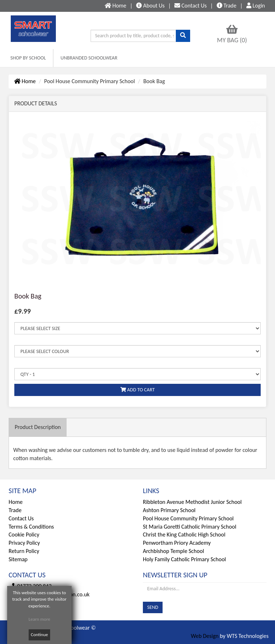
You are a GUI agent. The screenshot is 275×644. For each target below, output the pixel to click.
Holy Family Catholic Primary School (184, 559)
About (150, 6)
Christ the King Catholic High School (184, 535)
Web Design (205, 636)
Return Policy (24, 551)
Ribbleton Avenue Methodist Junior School (192, 502)
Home (25, 81)
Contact (190, 6)
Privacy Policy (24, 543)
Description (38, 427)
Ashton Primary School (169, 510)
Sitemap (18, 559)
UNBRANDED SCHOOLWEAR (89, 58)
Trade (227, 6)
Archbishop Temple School (173, 551)
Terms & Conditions (31, 527)
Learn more (40, 619)
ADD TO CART (137, 390)
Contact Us (21, 518)
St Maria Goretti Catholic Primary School (190, 527)
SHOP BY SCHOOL (28, 58)
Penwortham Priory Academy (177, 543)
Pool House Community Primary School (188, 518)
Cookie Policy (24, 535)
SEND (153, 607)
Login (256, 6)
